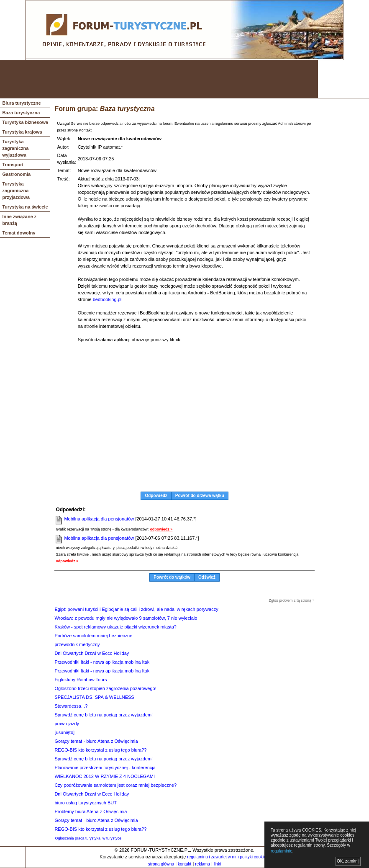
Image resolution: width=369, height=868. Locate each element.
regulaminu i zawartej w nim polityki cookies (227, 857)
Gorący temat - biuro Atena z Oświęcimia (96, 741)
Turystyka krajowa (22, 132)
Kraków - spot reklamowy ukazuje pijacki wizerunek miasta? (115, 627)
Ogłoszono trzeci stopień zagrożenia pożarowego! (105, 688)
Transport (13, 165)
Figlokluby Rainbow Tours (81, 680)
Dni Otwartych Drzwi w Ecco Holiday (92, 653)
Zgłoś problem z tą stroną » (292, 600)
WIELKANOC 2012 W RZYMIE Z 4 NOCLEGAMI (105, 776)
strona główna (161, 864)
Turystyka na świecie (25, 207)
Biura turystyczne (21, 103)
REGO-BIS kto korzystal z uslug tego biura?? (100, 750)
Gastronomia (16, 174)
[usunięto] (64, 732)
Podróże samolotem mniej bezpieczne (93, 636)
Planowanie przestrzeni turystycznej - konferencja (105, 768)
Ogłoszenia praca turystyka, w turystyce (88, 838)
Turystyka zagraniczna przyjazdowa (16, 191)
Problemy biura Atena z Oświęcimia (91, 811)
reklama (202, 864)
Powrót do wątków (172, 577)
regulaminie (282, 851)
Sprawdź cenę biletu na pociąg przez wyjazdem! (104, 715)
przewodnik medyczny (77, 644)
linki (217, 864)
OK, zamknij (348, 861)
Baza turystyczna (21, 113)
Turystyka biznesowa (25, 122)
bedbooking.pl (107, 299)
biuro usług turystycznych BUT (86, 803)
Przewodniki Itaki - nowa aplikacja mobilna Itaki (102, 662)
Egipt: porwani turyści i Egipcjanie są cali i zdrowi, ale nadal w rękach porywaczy (136, 609)
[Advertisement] (159, 79)
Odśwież (207, 577)
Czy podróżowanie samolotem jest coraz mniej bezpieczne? (115, 785)
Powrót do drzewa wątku (200, 496)
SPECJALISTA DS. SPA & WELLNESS (94, 697)
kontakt (184, 864)
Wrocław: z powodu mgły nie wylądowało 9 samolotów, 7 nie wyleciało (126, 618)
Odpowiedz (156, 496)
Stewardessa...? (71, 706)
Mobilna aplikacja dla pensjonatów (99, 519)
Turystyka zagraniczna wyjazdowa (15, 148)
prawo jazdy (67, 724)
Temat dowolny (19, 233)
